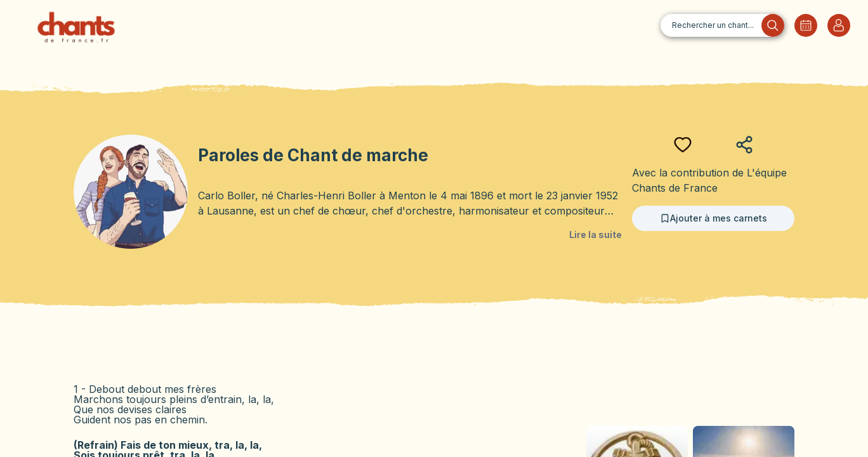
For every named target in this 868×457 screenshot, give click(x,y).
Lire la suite (595, 235)
